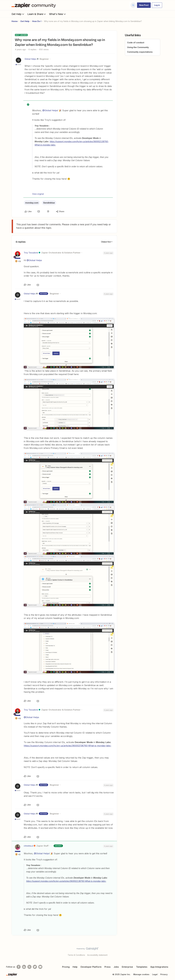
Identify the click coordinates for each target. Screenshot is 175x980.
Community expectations (140, 52)
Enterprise (127, 967)
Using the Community (138, 47)
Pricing (66, 967)
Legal (155, 974)
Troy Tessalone (31, 253)
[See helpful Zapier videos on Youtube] (40, 967)
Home (15, 21)
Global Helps (30, 59)
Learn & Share (37, 14)
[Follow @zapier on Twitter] (35, 967)
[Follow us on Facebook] (19, 967)
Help (75, 967)
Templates (142, 967)
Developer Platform (91, 967)
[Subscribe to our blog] (29, 967)
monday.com (32, 203)
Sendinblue (49, 203)
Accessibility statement (97, 955)
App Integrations (159, 967)
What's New (58, 14)
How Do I (37, 21)
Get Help (18, 14)
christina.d (28, 846)
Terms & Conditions (76, 955)
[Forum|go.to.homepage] (34, 5)
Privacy (164, 974)
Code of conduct (136, 43)
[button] (144, 5)
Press (108, 967)
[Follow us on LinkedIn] (24, 967)
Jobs (116, 967)
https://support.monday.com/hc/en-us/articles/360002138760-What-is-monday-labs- (68, 746)
